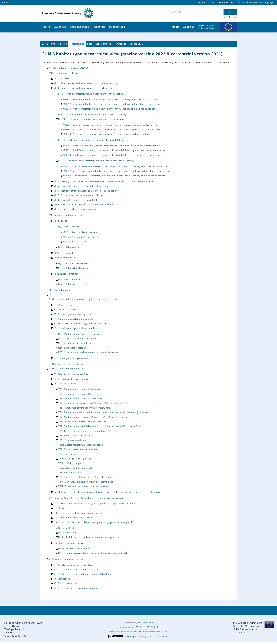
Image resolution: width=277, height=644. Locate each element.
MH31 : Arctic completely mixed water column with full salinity (91, 94)
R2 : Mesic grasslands (65, 310)
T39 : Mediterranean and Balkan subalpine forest (100, 426)
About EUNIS (136, 44)
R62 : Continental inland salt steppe (77, 338)
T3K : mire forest (70, 472)
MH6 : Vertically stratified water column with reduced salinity (86, 191)
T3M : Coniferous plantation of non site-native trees (86, 482)
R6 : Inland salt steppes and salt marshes (75, 328)
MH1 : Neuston (62, 79)
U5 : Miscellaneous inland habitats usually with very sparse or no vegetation (94, 522)
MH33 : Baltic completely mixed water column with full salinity (91, 119)
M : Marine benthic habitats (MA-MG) (69, 68)
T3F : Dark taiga (67, 454)
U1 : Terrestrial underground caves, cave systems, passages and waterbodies (95, 504)
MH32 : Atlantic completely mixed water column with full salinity (92, 114)
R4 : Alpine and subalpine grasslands (73, 319)
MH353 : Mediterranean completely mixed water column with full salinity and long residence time (115, 176)
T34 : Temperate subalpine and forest (97, 403)
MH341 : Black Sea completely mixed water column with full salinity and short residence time (112, 146)
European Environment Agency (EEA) (22, 623)
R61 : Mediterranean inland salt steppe (79, 334)
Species (63, 44)
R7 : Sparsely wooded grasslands (71, 358)
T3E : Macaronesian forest (78, 449)
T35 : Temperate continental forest (85, 408)
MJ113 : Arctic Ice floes (75, 241)
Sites (90, 44)
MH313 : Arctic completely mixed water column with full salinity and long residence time (110, 109)
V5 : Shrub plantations (65, 583)
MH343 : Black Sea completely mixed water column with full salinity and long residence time (112, 155)
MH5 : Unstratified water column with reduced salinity (82, 186)
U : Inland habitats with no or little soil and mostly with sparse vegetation (88, 498)
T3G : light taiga (75, 459)
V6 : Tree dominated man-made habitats (75, 588)
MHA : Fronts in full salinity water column (75, 209)
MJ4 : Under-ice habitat (66, 274)
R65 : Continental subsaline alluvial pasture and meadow (88, 352)
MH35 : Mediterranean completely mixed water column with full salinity (96, 161)
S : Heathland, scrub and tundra (66, 364)
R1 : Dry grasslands (64, 305)
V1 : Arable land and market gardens (73, 565)
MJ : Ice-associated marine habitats (68, 215)
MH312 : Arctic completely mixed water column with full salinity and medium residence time (112, 104)
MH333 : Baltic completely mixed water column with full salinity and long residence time (110, 134)
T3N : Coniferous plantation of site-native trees (83, 486)
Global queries (103, 44)
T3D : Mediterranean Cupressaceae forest (81, 445)
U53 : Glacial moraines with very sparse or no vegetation (88, 537)
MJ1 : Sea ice (60, 221)
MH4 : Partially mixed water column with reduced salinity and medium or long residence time (103, 181)
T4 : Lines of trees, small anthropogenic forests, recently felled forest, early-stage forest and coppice (107, 492)
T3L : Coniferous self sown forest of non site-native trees (88, 477)
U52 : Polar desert (68, 532)
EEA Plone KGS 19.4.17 (147, 627)
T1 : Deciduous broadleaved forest (72, 374)
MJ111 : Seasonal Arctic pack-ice (80, 232)
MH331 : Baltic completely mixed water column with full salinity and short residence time (110, 125)
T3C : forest (72, 440)
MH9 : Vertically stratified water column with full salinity (83, 204)
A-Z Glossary (230, 17)
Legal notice (239, 633)
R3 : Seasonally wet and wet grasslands (75, 314)
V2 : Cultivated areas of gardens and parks (76, 569)
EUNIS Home (48, 44)
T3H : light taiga (70, 463)
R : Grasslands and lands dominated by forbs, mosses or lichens (83, 299)
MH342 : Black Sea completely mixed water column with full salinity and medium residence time (114, 150)
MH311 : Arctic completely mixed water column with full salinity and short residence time (110, 99)
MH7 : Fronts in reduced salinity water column (78, 195)
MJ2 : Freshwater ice (64, 253)
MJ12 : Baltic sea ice (69, 247)
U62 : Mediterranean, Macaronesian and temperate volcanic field (93, 553)
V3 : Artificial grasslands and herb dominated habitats (82, 574)
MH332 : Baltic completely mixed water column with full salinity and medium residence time (112, 129)
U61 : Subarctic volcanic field (74, 549)
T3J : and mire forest (75, 468)
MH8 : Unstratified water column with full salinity (80, 200)
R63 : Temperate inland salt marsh (77, 343)
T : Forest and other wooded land (67, 368)
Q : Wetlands (56, 295)
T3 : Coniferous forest (65, 383)
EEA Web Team (145, 623)
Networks (7, 2)
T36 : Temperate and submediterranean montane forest (103, 412)
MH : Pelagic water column (63, 73)
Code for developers (158, 636)
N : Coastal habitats (59, 290)
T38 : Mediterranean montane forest (82, 422)
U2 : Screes (60, 508)
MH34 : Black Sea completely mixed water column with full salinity (93, 140)
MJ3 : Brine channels (65, 258)
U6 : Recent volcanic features (69, 543)
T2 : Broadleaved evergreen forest (72, 379)
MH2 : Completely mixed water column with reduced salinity (86, 83)
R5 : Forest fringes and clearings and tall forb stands (81, 323)
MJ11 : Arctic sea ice (69, 226)
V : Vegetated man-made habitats (67, 559)
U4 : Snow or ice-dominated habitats (73, 517)
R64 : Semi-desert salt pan (72, 348)
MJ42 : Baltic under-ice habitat (74, 284)
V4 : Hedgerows (62, 579)
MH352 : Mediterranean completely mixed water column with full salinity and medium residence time (117, 171)
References (120, 44)
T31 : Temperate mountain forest (79, 389)
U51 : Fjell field (66, 528)
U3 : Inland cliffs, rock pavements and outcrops (79, 513)
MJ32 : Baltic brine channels (73, 268)
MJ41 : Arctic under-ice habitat (74, 280)
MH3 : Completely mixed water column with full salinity (83, 88)
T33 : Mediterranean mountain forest (81, 399)
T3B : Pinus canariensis (74, 435)
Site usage (142, 636)
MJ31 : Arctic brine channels (73, 263)
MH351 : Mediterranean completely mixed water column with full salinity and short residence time (115, 166)
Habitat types (77, 44)
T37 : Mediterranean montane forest (93, 417)
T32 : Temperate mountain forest (79, 394)
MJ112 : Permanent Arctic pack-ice (81, 237)
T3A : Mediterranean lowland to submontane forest (89, 431)
